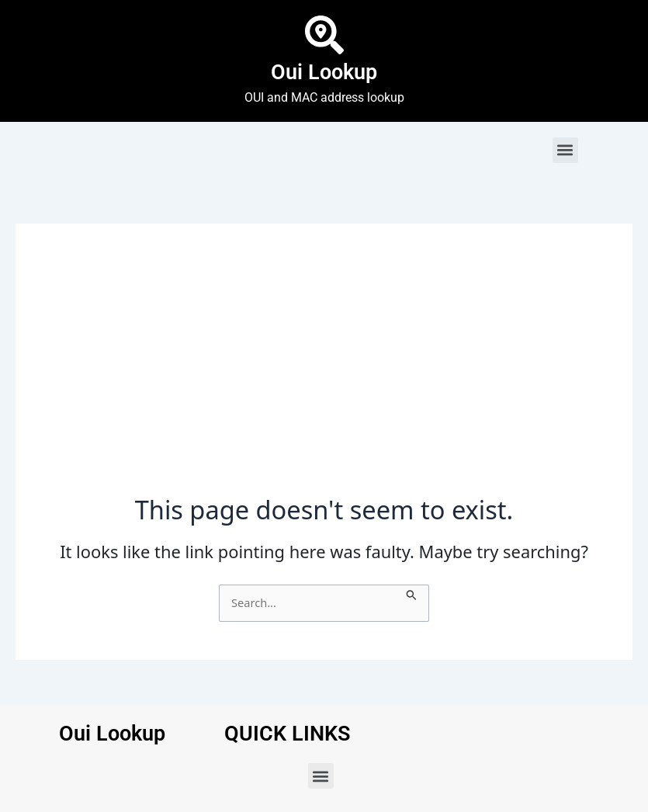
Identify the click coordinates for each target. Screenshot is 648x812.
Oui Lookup (324, 72)
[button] (565, 150)
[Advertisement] (324, 378)
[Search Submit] (412, 593)
